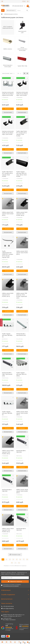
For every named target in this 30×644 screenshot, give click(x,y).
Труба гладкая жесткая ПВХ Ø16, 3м (7, 413)
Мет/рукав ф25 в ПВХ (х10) (21, 529)
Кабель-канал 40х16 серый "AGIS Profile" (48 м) (22, 413)
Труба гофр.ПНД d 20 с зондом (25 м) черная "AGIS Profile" (7, 174)
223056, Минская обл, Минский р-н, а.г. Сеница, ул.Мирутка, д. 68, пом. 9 (14, 615)
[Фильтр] (1, 322)
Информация (15, 590)
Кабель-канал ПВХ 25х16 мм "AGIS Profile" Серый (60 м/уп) (22, 296)
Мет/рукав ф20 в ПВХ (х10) (7, 490)
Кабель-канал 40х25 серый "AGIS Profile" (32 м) (22, 491)
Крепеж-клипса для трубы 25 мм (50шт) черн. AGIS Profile (8, 133)
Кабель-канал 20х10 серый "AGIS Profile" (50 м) (22, 253)
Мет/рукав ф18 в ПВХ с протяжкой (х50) (7, 374)
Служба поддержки (15, 595)
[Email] (15, 578)
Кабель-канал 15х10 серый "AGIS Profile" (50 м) (8, 214)
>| (19, 563)
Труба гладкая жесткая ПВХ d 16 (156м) (21, 374)
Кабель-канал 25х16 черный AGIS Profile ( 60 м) (8, 295)
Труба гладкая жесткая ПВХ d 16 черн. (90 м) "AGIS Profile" (21, 174)
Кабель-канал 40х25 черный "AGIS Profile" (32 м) (8, 530)
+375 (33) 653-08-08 (8, 606)
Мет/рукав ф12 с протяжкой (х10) (21, 335)
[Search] (23, 10)
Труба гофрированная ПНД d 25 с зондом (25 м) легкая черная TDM (8, 254)
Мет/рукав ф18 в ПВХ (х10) (21, 451)
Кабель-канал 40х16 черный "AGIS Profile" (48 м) (8, 452)
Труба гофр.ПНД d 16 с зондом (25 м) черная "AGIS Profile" (22, 134)
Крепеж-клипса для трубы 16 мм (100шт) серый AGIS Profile (8, 94)
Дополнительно (15, 599)
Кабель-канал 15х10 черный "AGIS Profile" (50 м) (22, 214)
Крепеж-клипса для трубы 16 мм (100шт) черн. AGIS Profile (22, 94)
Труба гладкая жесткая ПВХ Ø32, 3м (7, 335)
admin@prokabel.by (8, 608)
